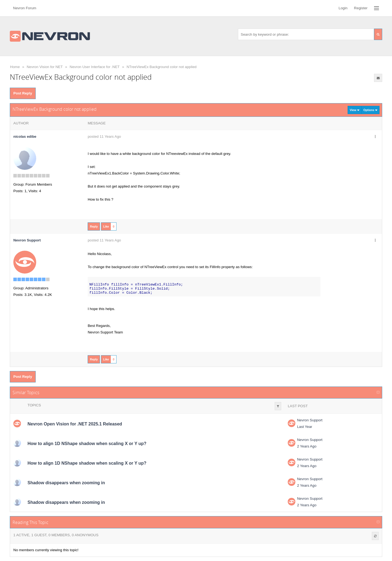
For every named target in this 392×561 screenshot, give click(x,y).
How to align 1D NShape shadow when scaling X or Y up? (87, 444)
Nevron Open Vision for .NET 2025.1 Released (75, 424)
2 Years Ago (307, 446)
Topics (34, 405)
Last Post (298, 406)
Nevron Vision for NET (45, 67)
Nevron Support (310, 420)
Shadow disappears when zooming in (66, 483)
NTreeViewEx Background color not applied (162, 67)
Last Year (305, 427)
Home (15, 67)
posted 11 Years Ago (104, 137)
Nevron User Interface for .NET (95, 67)
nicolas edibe (25, 137)
